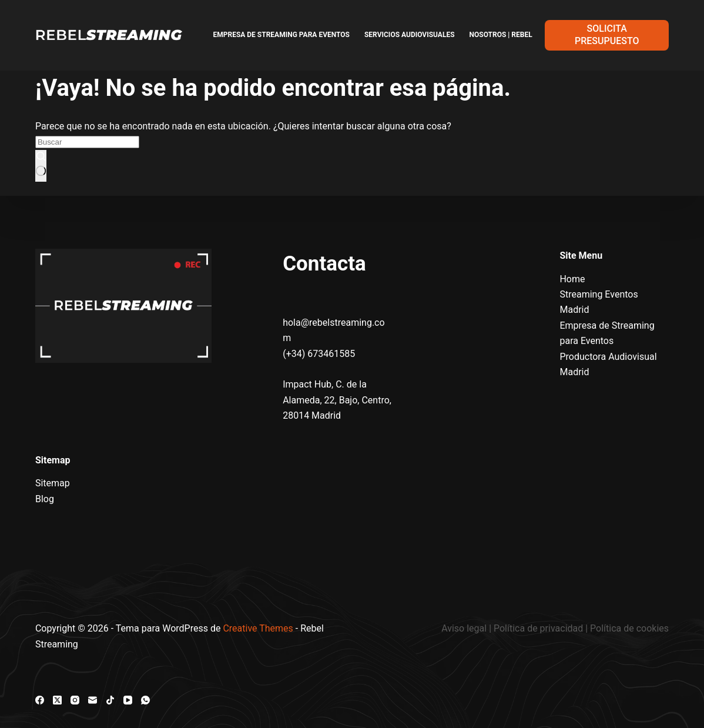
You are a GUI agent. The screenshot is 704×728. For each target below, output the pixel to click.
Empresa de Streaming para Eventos (281, 35)
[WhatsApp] (145, 700)
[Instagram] (75, 700)
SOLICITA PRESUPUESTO (607, 35)
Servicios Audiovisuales (410, 35)
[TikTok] (110, 700)
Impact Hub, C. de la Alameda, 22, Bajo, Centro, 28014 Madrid (337, 400)
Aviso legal (465, 628)
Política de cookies (629, 628)
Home (572, 279)
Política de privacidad (538, 628)
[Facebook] (40, 700)
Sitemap (53, 483)
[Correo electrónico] (93, 700)
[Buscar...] (87, 142)
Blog (45, 499)
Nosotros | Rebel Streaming (522, 35)
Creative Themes (258, 628)
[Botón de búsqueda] (41, 166)
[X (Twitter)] (57, 700)
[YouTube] (128, 700)
